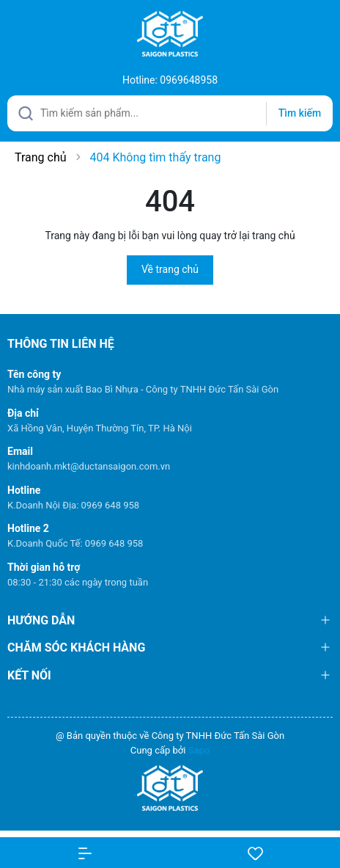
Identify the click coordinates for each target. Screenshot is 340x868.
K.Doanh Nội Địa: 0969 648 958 (73, 505)
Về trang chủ (170, 269)
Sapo (199, 750)
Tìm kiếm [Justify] (300, 113)
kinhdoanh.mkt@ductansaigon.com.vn (89, 466)
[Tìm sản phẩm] (170, 113)
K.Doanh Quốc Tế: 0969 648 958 (75, 543)
